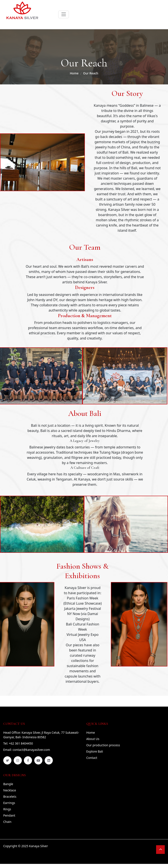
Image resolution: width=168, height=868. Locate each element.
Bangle (8, 784)
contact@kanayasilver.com (31, 750)
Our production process (103, 745)
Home (74, 73)
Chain (7, 822)
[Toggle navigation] (64, 14)
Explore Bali (95, 751)
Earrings (9, 803)
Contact (92, 758)
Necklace (10, 790)
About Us (93, 739)
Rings (7, 809)
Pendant (9, 815)
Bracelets (10, 797)
